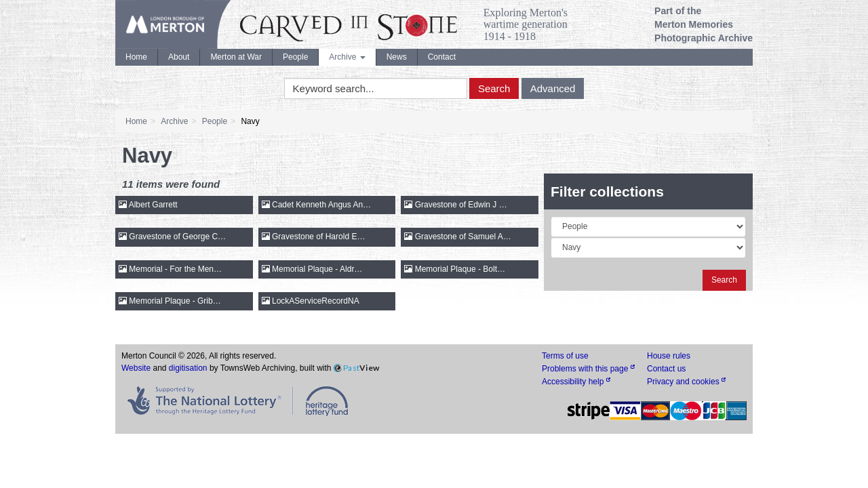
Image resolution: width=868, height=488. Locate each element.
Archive (347, 57)
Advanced (553, 88)
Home (136, 57)
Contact (442, 57)
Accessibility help (576, 382)
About (179, 57)
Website (136, 368)
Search (494, 88)
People (295, 57)
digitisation (188, 368)
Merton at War (236, 57)
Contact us (666, 369)
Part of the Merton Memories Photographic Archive (704, 24)
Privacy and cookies (686, 382)
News (397, 57)
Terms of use (565, 356)
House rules (669, 356)
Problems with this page (588, 369)
